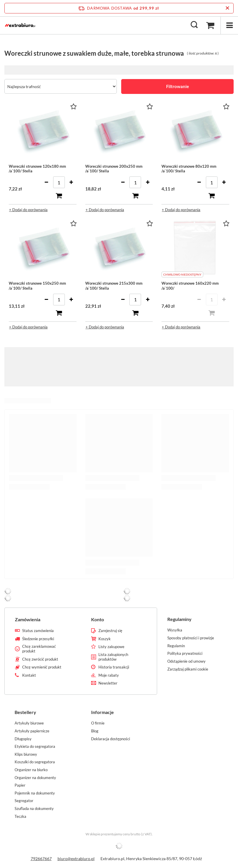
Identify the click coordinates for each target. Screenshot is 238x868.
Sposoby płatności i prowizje (191, 638)
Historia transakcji (114, 667)
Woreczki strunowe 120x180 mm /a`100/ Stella (37, 169)
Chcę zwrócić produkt (40, 659)
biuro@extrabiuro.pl (76, 859)
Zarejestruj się (110, 631)
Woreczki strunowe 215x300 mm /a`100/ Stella (114, 286)
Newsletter (108, 683)
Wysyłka (175, 630)
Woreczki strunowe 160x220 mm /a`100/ (190, 286)
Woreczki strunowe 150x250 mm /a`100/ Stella (37, 286)
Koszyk (105, 639)
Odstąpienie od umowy (186, 661)
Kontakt (29, 675)
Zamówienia (28, 619)
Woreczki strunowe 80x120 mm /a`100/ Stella (189, 169)
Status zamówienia (38, 631)
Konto (98, 619)
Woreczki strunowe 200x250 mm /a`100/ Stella (114, 169)
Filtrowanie (178, 86)
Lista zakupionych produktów (113, 657)
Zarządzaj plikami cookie (188, 669)
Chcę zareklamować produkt (39, 649)
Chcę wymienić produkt (42, 667)
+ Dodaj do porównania (28, 210)
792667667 (41, 859)
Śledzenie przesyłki (38, 639)
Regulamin (176, 646)
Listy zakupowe (111, 647)
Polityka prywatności (185, 653)
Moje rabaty (109, 675)
